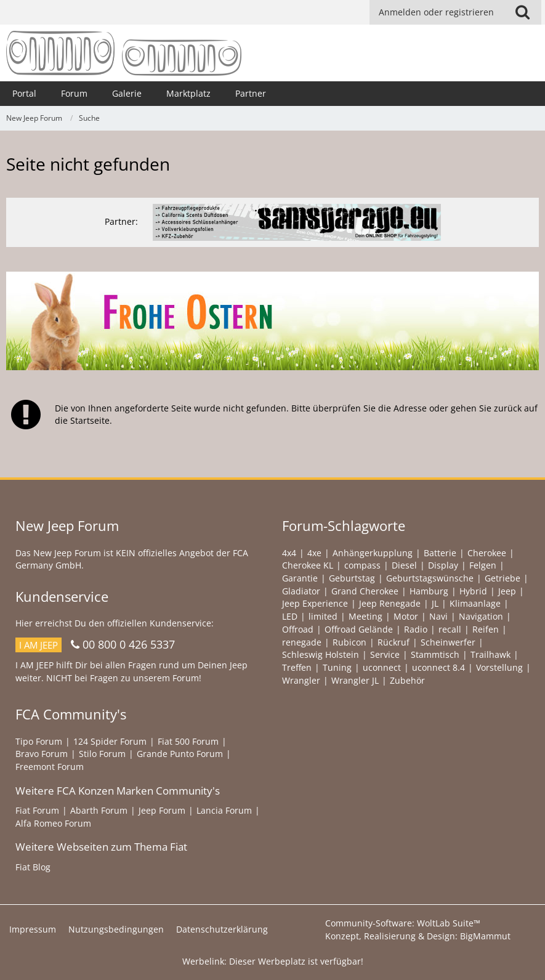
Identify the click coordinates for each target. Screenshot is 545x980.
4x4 (289, 553)
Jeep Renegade (390, 603)
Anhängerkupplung (373, 553)
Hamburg (429, 591)
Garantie (300, 578)
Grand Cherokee (365, 591)
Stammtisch (435, 654)
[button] (522, 12)
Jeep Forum (162, 810)
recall (450, 629)
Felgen (483, 565)
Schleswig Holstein (321, 654)
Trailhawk (490, 654)
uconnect (382, 667)
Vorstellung (499, 667)
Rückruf (394, 642)
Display (443, 565)
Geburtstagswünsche (430, 578)
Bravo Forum (42, 754)
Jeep (507, 591)
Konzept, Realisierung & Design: (418, 936)
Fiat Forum (37, 810)
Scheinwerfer (448, 642)
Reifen (486, 629)
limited (323, 616)
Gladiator (301, 591)
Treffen (297, 667)
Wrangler (301, 680)
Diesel (404, 565)
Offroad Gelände (359, 629)
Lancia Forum (224, 810)
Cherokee (487, 553)
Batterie (440, 553)
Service (385, 654)
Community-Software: (403, 923)
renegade (302, 642)
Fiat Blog (33, 867)
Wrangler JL (355, 680)
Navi (438, 616)
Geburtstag (352, 578)
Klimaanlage (475, 603)
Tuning (337, 667)
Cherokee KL (308, 565)
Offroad (298, 629)
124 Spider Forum (110, 741)
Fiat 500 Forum (188, 741)
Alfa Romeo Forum (53, 823)
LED (290, 616)
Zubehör (407, 680)
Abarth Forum (99, 810)
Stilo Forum (102, 754)
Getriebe (503, 578)
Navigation (481, 616)
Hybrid (473, 591)
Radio (416, 629)
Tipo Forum (39, 741)
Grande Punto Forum (180, 754)
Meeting (365, 616)
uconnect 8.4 (438, 667)
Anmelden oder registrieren (436, 12)
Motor (406, 616)
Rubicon (349, 642)
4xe (314, 553)
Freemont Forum (50, 767)
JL (435, 603)
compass (362, 565)
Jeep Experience (315, 603)
